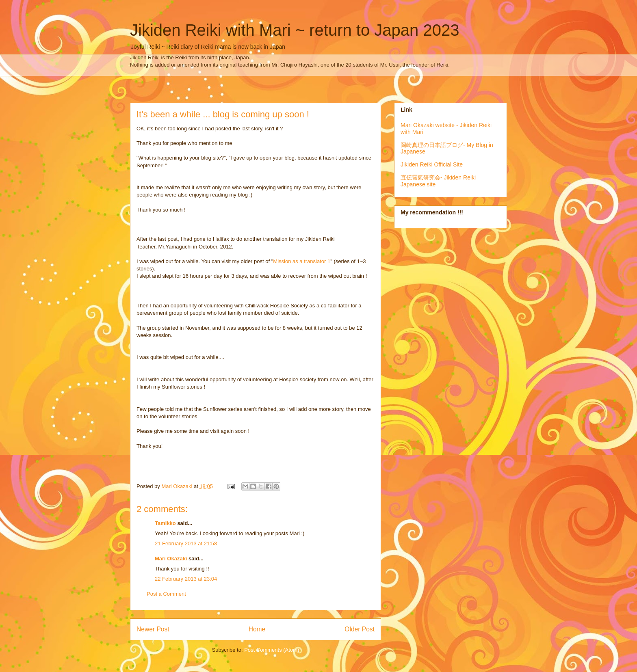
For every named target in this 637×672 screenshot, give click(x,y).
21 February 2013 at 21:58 (186, 543)
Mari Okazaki (171, 559)
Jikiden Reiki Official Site (432, 164)
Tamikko (165, 523)
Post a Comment (166, 594)
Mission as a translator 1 (302, 261)
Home (257, 629)
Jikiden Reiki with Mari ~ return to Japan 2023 (295, 30)
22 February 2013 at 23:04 (186, 579)
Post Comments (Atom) (272, 650)
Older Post (360, 629)
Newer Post (153, 629)
